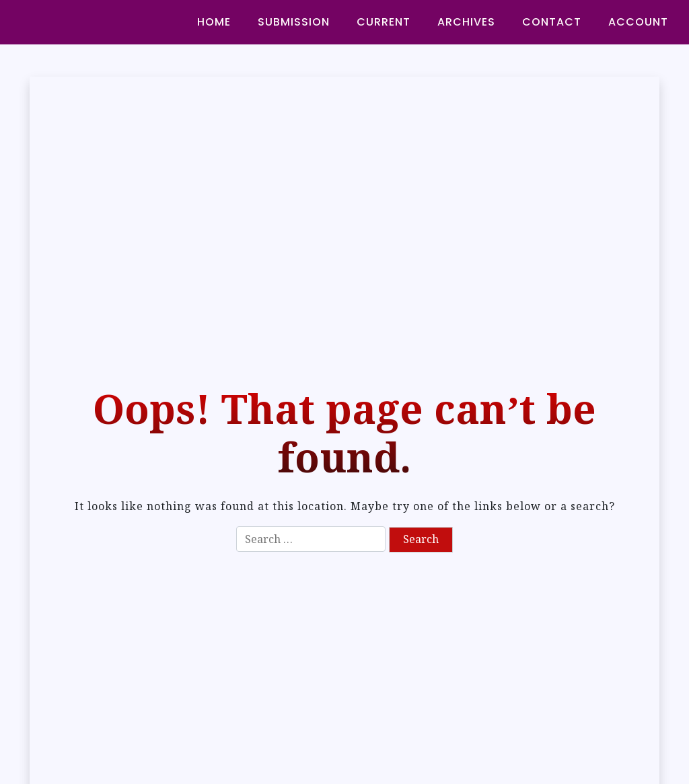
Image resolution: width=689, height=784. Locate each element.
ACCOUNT (638, 22)
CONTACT (552, 22)
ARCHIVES (466, 22)
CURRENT (384, 22)
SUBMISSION (294, 22)
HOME (214, 22)
